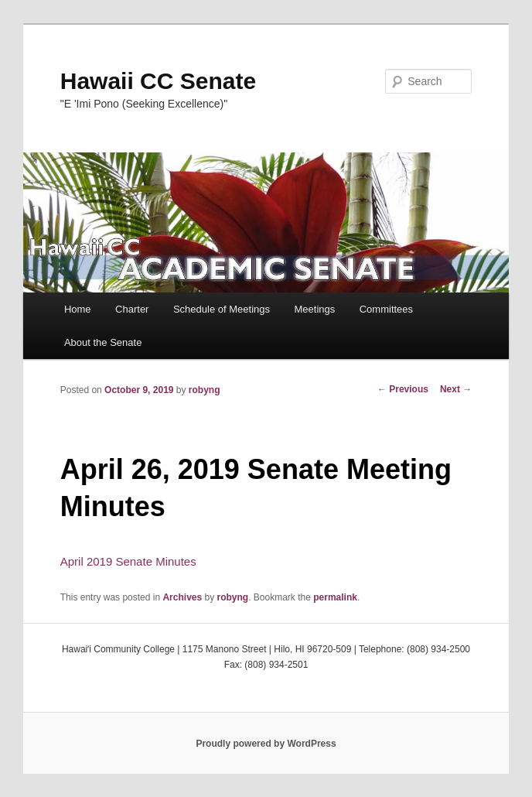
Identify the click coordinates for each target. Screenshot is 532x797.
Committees (386, 309)
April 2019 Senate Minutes (128, 561)
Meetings (314, 309)
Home (78, 309)
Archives (182, 597)
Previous (403, 389)
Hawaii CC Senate (158, 81)
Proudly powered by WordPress (266, 744)
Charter (132, 309)
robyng (205, 390)
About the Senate (103, 342)
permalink (335, 597)
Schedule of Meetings (222, 309)
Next (456, 389)
